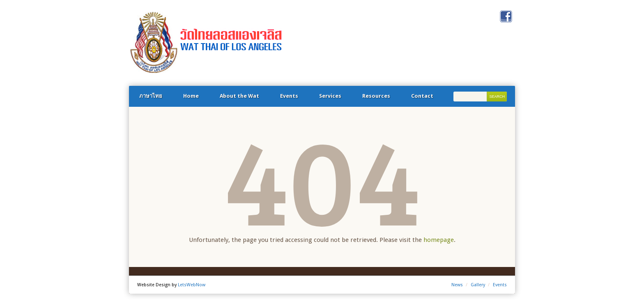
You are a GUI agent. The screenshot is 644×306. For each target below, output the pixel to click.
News (457, 285)
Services (330, 96)
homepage (439, 240)
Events (289, 96)
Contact (422, 96)
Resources (376, 96)
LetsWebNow (192, 285)
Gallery (478, 285)
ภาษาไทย (151, 96)
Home (191, 96)
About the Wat (239, 96)
